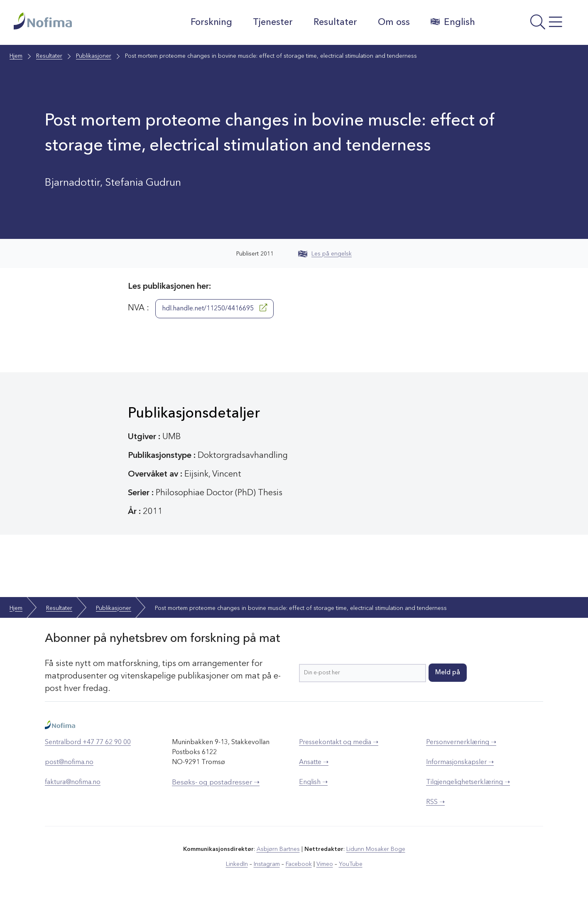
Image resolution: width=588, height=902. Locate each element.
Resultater (335, 22)
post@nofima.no (69, 762)
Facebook (299, 864)
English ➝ (313, 782)
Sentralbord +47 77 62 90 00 (88, 742)
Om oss (394, 22)
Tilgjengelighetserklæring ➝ (468, 782)
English (453, 22)
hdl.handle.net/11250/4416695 (214, 308)
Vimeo (325, 864)
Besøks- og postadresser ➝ (216, 783)
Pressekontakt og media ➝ (339, 742)
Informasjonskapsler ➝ (460, 762)
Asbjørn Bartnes (278, 849)
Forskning (211, 22)
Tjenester (273, 22)
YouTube (351, 864)
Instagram (267, 864)
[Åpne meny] (529, 25)
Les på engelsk (325, 254)
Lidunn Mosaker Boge (376, 849)
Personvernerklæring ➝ (461, 742)
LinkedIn (237, 864)
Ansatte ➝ (314, 762)
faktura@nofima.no (73, 782)
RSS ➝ (435, 802)
